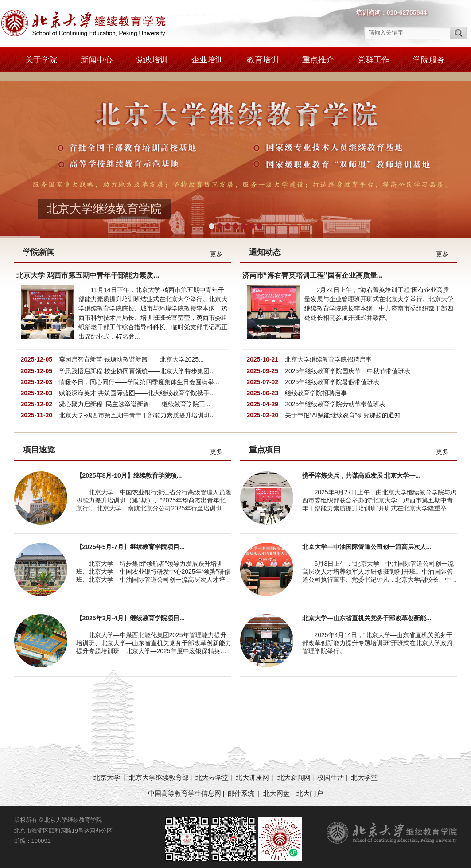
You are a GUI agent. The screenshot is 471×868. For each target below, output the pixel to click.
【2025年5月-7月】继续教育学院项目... (130, 541)
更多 (216, 248)
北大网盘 (276, 788)
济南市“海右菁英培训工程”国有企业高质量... (313, 270)
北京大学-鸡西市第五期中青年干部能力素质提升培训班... (137, 409)
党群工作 (374, 60)
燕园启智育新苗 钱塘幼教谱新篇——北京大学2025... (131, 354)
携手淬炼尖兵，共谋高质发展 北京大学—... (362, 470)
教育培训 (263, 60)
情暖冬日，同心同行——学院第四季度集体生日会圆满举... (139, 376)
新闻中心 (97, 60)
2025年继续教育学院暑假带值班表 (332, 376)
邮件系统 (242, 788)
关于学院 (41, 60)
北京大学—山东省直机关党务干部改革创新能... (367, 612)
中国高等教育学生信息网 (185, 788)
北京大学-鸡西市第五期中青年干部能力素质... (88, 270)
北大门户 (310, 788)
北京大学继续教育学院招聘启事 (328, 354)
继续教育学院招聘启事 (316, 387)
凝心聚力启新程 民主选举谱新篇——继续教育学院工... (134, 398)
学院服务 (429, 60)
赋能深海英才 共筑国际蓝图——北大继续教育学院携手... (137, 387)
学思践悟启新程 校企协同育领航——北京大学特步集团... (137, 365)
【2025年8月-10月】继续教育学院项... (129, 470)
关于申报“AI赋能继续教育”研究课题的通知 (343, 409)
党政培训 (152, 60)
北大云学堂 (212, 772)
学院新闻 (39, 246)
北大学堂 (364, 772)
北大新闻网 (294, 772)
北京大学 (108, 772)
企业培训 (207, 60)
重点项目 (265, 444)
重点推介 (318, 60)
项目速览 (39, 444)
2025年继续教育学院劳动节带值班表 (335, 398)
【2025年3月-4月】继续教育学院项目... (130, 612)
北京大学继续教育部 (159, 772)
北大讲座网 (253, 772)
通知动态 (265, 246)
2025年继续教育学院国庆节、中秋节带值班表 (348, 365)
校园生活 (331, 772)
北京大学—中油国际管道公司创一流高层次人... (367, 541)
